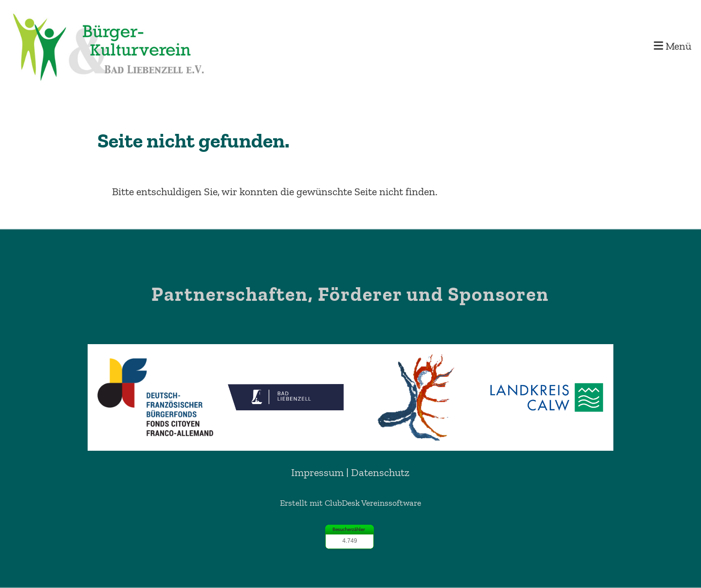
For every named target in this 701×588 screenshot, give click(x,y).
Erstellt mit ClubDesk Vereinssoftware (350, 503)
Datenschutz (380, 472)
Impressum (317, 472)
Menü (673, 46)
